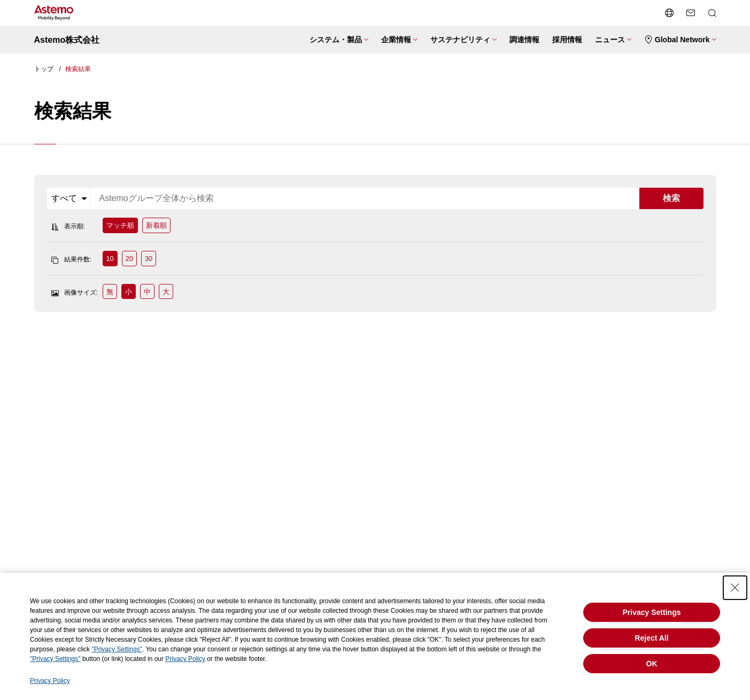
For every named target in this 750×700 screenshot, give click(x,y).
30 (149, 259)
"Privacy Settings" (117, 649)
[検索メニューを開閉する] (712, 13)
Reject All (651, 638)
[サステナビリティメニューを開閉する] (463, 40)
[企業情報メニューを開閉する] (399, 40)
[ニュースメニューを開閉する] (613, 40)
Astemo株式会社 (67, 40)
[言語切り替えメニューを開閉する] (669, 13)
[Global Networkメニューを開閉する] (680, 40)
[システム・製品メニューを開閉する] (339, 40)
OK (652, 664)
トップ (44, 69)
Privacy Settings (652, 612)
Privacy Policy (185, 659)
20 (129, 259)
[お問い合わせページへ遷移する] (691, 13)
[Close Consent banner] (735, 588)
